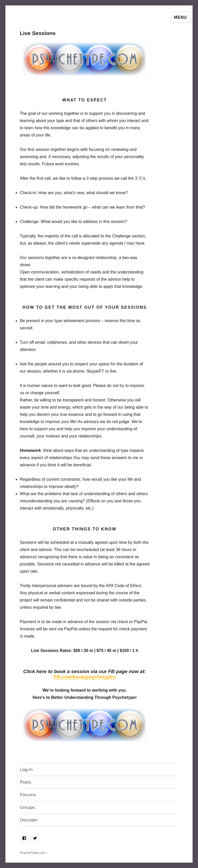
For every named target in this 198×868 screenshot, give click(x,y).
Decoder (29, 820)
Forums (28, 795)
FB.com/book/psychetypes (85, 677)
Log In (26, 770)
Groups (27, 807)
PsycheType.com (33, 853)
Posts (26, 782)
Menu (180, 17)
